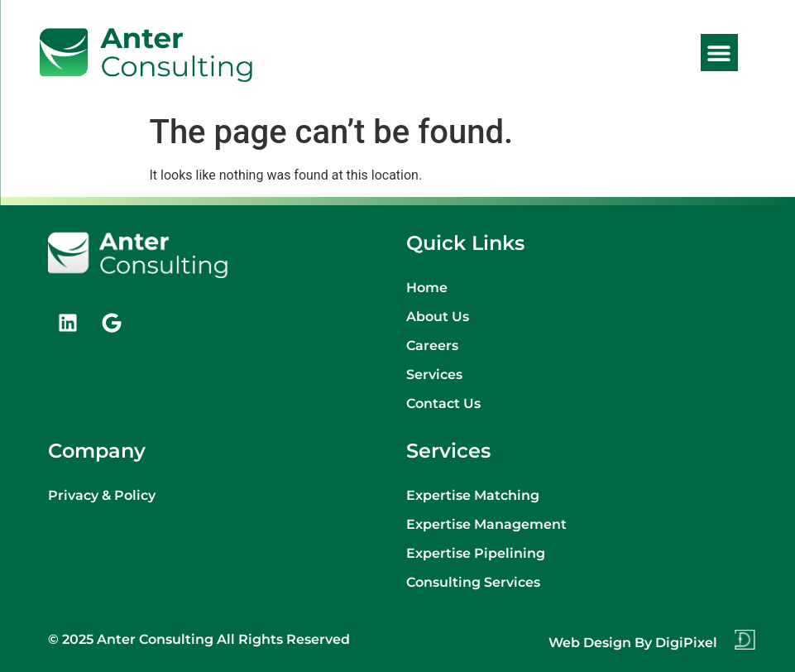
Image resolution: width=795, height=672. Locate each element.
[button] (719, 53)
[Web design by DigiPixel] (745, 640)
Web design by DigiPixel (633, 643)
